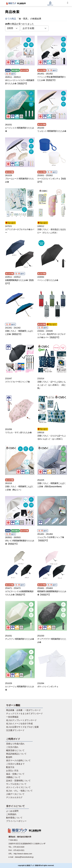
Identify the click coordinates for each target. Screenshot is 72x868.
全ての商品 (11, 19)
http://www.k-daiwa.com (23, 854)
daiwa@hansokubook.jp (24, 857)
